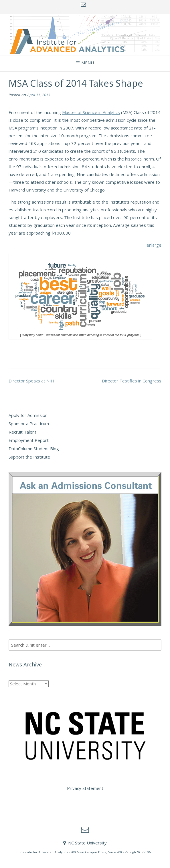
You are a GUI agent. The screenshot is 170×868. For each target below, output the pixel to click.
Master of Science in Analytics (91, 112)
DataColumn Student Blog (34, 449)
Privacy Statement (85, 788)
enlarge (154, 245)
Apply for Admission (28, 415)
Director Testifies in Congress (132, 381)
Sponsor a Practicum (29, 424)
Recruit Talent (22, 432)
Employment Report (29, 440)
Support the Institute (29, 457)
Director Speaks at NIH (31, 381)
